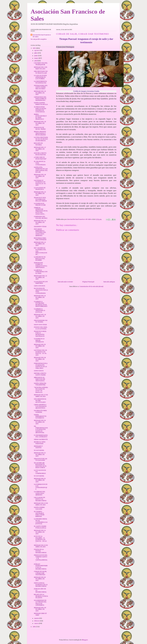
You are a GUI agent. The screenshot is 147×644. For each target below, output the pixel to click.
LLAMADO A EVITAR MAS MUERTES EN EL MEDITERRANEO (41, 304)
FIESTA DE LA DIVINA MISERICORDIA (40, 551)
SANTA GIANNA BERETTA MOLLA (41, 104)
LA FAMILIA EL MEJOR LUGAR (40, 204)
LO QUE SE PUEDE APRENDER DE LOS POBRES (40, 77)
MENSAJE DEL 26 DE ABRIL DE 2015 (40, 176)
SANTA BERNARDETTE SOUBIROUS (40, 416)
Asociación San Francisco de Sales (42, 36)
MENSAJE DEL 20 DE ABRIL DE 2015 (40, 316)
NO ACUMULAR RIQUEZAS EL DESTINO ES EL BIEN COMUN (40, 465)
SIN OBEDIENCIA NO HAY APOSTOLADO (40, 401)
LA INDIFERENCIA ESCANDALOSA (40, 82)
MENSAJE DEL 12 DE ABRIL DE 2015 (40, 532)
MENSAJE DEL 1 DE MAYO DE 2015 (41, 68)
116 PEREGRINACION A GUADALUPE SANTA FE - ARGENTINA (41, 429)
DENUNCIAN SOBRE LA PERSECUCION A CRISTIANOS (40, 265)
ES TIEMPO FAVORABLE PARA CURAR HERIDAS (39, 514)
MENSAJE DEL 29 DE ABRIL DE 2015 (40, 123)
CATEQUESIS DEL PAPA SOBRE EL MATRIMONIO (40, 99)
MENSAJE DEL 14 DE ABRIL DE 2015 (40, 480)
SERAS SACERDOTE (41, 439)
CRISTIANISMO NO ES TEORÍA (41, 321)
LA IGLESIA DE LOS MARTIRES (41, 283)
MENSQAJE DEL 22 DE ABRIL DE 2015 (40, 277)
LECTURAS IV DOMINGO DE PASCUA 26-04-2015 (40, 183)
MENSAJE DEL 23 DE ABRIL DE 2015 (40, 244)
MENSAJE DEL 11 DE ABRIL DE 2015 (41, 546)
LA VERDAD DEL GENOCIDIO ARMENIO (40, 493)
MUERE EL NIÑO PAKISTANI (40, 443)
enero (37, 623)
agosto (37, 50)
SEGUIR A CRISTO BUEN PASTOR (40, 154)
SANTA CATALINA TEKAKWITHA (40, 384)
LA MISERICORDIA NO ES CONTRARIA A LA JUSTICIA (41, 521)
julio (36, 53)
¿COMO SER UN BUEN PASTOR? (40, 158)
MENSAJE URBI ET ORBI (40, 614)
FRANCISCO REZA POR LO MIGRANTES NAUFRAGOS (40, 334)
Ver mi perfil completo (39, 39)
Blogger (85, 640)
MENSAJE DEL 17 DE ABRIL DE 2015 (41, 396)
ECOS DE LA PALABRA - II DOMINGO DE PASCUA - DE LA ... (40, 539)
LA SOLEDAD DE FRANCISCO (40, 189)
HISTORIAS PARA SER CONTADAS (40, 239)
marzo (37, 618)
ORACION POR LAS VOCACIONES (41, 460)
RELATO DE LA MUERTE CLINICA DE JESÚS (41, 596)
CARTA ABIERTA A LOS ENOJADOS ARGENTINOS (40, 406)
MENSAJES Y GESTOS (38, 447)
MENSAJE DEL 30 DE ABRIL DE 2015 (40, 93)
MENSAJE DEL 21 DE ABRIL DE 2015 (40, 297)
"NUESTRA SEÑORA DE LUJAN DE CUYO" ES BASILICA (41, 390)
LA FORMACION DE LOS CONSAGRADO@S (41, 487)
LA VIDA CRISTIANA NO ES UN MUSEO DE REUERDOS (41, 139)
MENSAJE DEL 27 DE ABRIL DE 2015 (40, 149)
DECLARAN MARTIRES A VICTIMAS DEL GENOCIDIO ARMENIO (40, 232)
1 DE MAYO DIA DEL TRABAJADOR (41, 64)
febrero (37, 621)
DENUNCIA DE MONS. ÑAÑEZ (40, 128)
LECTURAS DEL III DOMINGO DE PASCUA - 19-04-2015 (40, 353)
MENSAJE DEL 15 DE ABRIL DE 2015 (40, 455)
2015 (34, 48)
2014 (34, 627)
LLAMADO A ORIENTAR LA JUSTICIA (39, 311)
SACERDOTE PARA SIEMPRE (40, 411)
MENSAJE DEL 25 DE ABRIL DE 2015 (40, 194)
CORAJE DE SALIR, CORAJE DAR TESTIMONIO (40, 573)
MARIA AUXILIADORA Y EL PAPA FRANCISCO (40, 117)
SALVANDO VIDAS (40, 227)
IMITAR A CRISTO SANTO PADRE (40, 374)
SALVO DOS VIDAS (40, 325)
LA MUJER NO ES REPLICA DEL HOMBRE (40, 259)
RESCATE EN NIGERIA (38, 144)
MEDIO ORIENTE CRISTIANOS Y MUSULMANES (40, 133)
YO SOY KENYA (39, 450)
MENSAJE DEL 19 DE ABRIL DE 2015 (40, 346)
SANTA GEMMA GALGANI (39, 508)
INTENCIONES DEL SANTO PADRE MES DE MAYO (41, 87)
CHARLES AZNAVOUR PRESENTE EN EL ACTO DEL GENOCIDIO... (41, 211)
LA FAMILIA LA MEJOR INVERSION (39, 340)
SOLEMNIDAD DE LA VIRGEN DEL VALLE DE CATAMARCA (40, 603)
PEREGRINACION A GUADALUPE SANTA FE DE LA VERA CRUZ (41, 366)
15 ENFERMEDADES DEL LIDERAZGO (41, 436)
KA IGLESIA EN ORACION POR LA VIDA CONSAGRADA (41, 291)
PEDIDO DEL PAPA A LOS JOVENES (40, 328)
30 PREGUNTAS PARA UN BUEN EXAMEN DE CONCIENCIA (40, 109)
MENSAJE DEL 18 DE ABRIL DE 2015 (40, 359)
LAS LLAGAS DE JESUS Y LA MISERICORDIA (40, 499)
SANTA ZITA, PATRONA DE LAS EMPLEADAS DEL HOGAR (41, 170)
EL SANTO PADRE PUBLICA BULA (40, 527)
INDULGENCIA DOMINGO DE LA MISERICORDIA (41, 585)
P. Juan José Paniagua (65, 47)
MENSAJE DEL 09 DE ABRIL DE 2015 (40, 609)
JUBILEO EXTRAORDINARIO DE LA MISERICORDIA (41, 567)
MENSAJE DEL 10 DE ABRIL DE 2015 (40, 579)
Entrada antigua (109, 282)
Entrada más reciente (65, 282)
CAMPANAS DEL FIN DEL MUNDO (41, 217)
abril (36, 61)
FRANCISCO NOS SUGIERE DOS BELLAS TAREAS (40, 199)
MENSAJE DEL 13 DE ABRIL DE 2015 (41, 504)
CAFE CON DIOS (40, 286)
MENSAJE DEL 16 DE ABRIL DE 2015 (40, 422)
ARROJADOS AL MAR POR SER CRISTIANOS (39, 379)
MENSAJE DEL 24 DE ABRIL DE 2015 (40, 222)
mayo (36, 58)
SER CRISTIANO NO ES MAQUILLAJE (41, 72)
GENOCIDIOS (39, 371)
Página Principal (88, 282)
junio (36, 56)
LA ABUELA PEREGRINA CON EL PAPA (41, 272)
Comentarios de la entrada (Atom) (91, 286)
